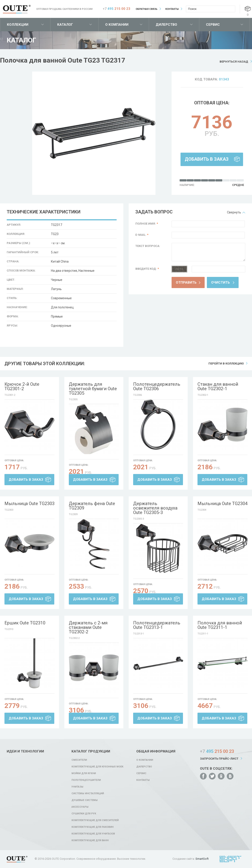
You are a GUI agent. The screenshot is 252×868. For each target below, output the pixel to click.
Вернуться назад (234, 62)
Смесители (79, 760)
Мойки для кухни (84, 773)
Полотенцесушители (86, 780)
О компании (117, 25)
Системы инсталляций (88, 793)
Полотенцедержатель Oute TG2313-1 (157, 625)
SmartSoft (202, 859)
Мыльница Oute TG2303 (29, 504)
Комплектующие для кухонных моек (97, 767)
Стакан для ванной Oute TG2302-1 (218, 386)
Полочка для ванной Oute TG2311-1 (220, 625)
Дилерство (166, 25)
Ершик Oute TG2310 (25, 623)
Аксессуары (80, 807)
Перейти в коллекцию (226, 363)
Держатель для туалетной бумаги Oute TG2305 (93, 389)
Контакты (172, 9)
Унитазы (77, 787)
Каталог (65, 25)
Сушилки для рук (84, 814)
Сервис (213, 25)
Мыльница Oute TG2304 (223, 504)
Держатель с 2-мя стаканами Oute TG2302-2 (88, 627)
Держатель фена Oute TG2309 (92, 506)
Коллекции (18, 25)
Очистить (220, 282)
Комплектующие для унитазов (93, 834)
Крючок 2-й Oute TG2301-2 (22, 386)
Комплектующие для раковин (92, 827)
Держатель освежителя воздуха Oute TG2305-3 (155, 508)
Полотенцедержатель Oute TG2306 (157, 386)
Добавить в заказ (207, 159)
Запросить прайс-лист (219, 759)
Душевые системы (85, 800)
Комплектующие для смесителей (95, 820)
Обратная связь (147, 9)
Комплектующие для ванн (90, 840)
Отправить (186, 282)
